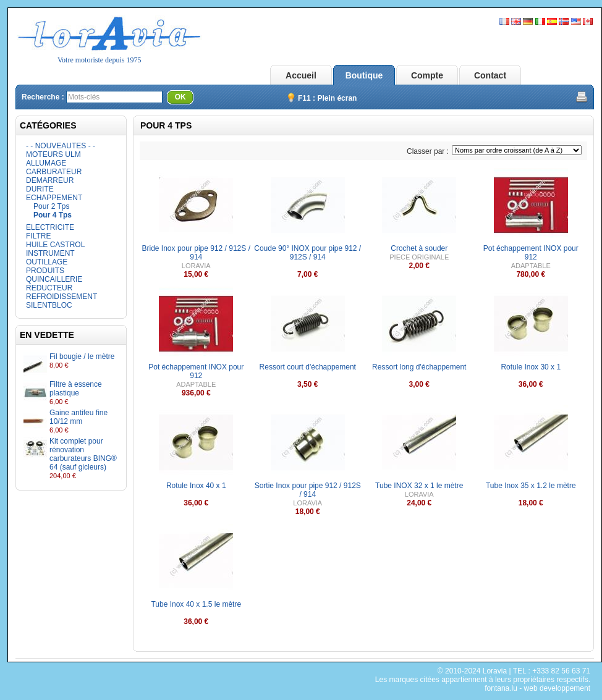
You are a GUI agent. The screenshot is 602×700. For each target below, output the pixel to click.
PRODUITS (45, 271)
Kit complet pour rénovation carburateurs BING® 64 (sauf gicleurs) (83, 454)
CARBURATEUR (54, 172)
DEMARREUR (50, 180)
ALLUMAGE (46, 163)
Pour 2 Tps (51, 206)
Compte (427, 75)
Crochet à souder (419, 248)
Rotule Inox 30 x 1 (531, 367)
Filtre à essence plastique (76, 389)
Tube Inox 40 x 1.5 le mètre (196, 604)
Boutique (364, 75)
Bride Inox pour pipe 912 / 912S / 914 (196, 253)
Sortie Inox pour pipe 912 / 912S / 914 (308, 490)
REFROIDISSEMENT (61, 297)
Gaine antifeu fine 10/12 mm (78, 417)
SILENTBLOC (49, 305)
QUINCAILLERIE (54, 279)
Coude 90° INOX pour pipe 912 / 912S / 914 (307, 253)
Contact (490, 75)
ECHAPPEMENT (54, 198)
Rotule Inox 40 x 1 (196, 486)
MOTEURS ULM (53, 154)
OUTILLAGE (47, 262)
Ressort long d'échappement (419, 367)
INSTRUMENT (50, 253)
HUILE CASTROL (55, 245)
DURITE (40, 189)
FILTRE (38, 236)
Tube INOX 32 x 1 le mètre (419, 486)
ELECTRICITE (50, 227)
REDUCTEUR (49, 288)
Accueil (301, 75)
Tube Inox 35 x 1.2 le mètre (531, 486)
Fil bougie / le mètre (82, 356)
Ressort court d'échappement (308, 367)
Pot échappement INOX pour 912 (531, 253)
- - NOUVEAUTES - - (61, 146)
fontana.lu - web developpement (537, 688)
